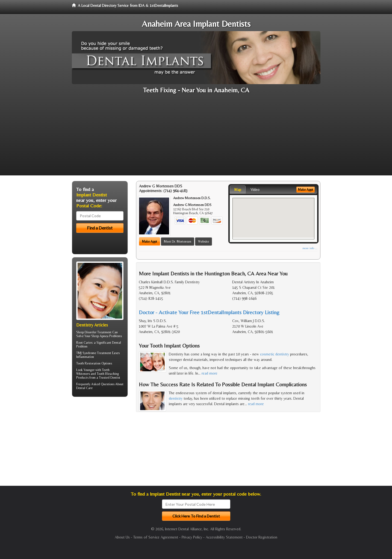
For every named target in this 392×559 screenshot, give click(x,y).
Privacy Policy (192, 537)
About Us (122, 537)
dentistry (176, 398)
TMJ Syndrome (86, 353)
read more (210, 373)
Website (204, 242)
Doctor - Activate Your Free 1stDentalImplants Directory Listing (209, 312)
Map (238, 190)
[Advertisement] (196, 137)
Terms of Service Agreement (156, 537)
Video (255, 190)
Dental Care (84, 388)
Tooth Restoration (88, 363)
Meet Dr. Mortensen (178, 242)
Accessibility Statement (224, 537)
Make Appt (150, 242)
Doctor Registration (262, 537)
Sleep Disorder (86, 332)
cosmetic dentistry (275, 354)
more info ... (310, 248)
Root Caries (84, 343)
